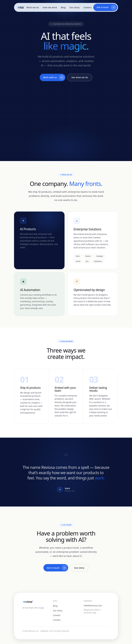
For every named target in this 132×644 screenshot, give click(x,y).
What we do (33, 7)
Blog (63, 7)
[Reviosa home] (21, 7)
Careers (87, 7)
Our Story (74, 7)
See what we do (80, 77)
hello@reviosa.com (93, 606)
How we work (50, 7)
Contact (57, 620)
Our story (79, 568)
